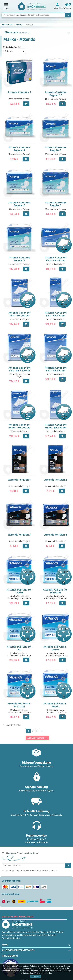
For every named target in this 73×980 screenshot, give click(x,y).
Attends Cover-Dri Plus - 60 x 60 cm (19, 314)
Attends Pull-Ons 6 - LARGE (56, 648)
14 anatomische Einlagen (19, 541)
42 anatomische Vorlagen (19, 154)
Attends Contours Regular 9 (19, 259)
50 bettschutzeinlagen (56, 264)
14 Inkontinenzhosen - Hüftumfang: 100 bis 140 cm (19, 597)
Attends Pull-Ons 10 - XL (19, 648)
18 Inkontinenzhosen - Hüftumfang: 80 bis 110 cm (19, 711)
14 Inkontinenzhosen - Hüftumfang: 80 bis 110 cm (56, 597)
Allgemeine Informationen (18, 950)
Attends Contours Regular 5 (56, 149)
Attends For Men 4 (56, 535)
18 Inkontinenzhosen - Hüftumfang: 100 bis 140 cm (56, 654)
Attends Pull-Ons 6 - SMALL (56, 705)
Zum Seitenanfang (37, 738)
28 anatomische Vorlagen (19, 99)
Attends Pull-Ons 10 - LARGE (19, 591)
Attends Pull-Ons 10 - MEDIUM (56, 591)
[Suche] (36, 15)
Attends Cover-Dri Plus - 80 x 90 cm (56, 369)
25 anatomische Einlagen (19, 486)
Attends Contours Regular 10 (56, 94)
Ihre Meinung (10, 956)
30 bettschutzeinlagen (56, 374)
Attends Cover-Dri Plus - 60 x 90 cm (56, 314)
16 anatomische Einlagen (56, 486)
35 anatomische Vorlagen (19, 209)
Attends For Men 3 (19, 535)
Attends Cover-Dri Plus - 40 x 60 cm (56, 259)
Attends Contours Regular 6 (19, 204)
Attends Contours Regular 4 (19, 149)
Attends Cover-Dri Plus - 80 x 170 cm (19, 369)
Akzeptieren (35, 977)
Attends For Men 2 (56, 480)
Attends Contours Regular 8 (56, 204)
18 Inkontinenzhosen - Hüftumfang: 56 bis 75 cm (56, 711)
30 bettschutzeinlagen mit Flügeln (19, 375)
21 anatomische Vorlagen (56, 99)
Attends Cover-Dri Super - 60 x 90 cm (56, 426)
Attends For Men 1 (19, 480)
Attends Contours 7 (19, 92)
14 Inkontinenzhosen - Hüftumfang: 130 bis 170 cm (19, 654)
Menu (5, 945)
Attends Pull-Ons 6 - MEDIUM (19, 705)
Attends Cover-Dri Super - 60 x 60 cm (19, 426)
